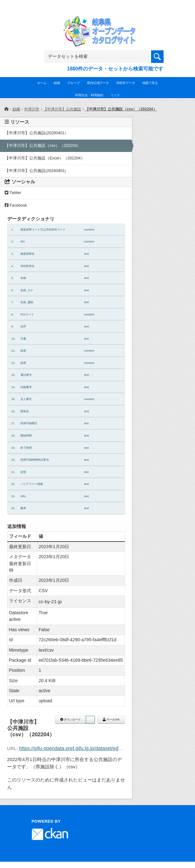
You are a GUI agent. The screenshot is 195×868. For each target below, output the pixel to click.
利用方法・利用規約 (89, 95)
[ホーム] (6, 109)
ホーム (42, 83)
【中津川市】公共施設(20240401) (35, 171)
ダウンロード (70, 720)
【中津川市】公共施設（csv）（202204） (121, 109)
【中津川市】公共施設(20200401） (37, 133)
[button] (90, 720)
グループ (73, 83)
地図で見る (150, 83)
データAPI (111, 720)
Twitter (13, 193)
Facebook (16, 205)
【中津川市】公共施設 (62, 109)
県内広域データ (98, 83)
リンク (115, 95)
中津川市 (32, 109)
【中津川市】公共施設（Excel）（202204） (45, 158)
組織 (57, 83)
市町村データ (126, 83)
